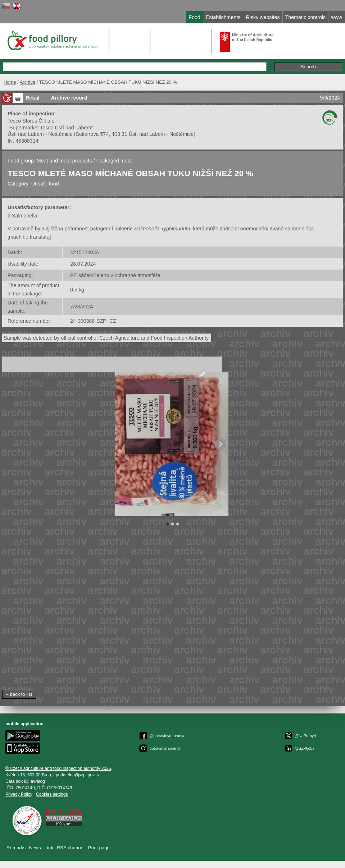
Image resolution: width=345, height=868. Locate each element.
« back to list (19, 694)
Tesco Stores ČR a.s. (32, 121)
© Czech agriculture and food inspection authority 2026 (58, 768)
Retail (33, 98)
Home (10, 82)
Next (220, 444)
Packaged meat (114, 161)
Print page (99, 848)
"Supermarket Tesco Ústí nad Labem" (50, 128)
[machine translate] (29, 237)
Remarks (16, 848)
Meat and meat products (64, 161)
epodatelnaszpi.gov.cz (76, 775)
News (35, 848)
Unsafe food (45, 184)
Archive (28, 82)
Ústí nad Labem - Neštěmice (40, 134)
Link (49, 848)
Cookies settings (52, 794)
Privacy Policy (19, 794)
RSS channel (71, 848)
